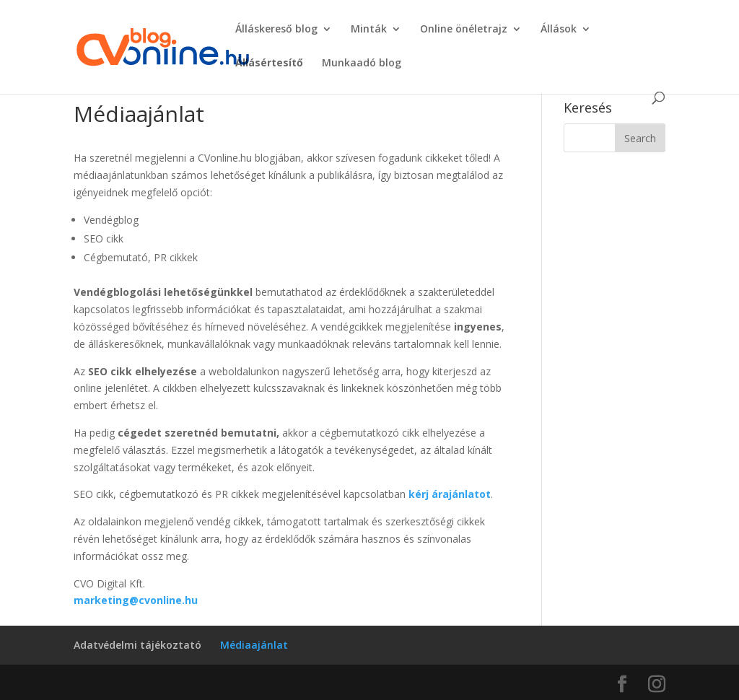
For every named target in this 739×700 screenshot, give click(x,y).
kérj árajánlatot (450, 494)
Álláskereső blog (276, 30)
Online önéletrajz (464, 30)
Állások (559, 30)
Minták (369, 30)
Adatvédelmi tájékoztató (137, 645)
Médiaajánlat (254, 645)
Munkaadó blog (362, 64)
